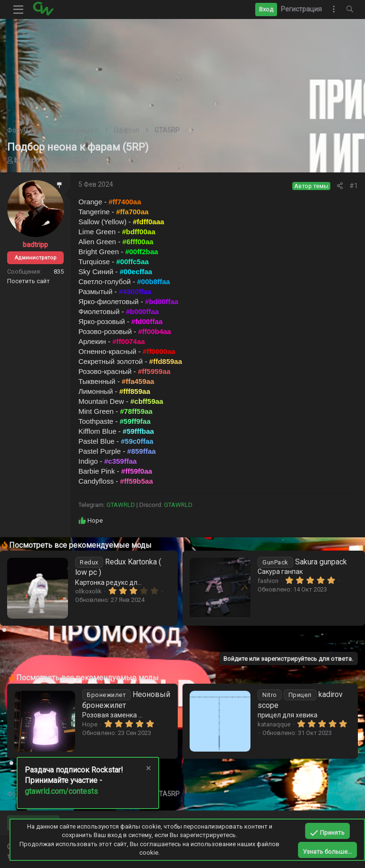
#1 (354, 186)
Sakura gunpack (302, 562)
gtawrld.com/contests (61, 791)
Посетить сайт (29, 281)
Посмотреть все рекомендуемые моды (80, 545)
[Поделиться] (340, 186)
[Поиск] (350, 10)
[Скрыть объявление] (148, 769)
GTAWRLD (121, 505)
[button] (19, 10)
